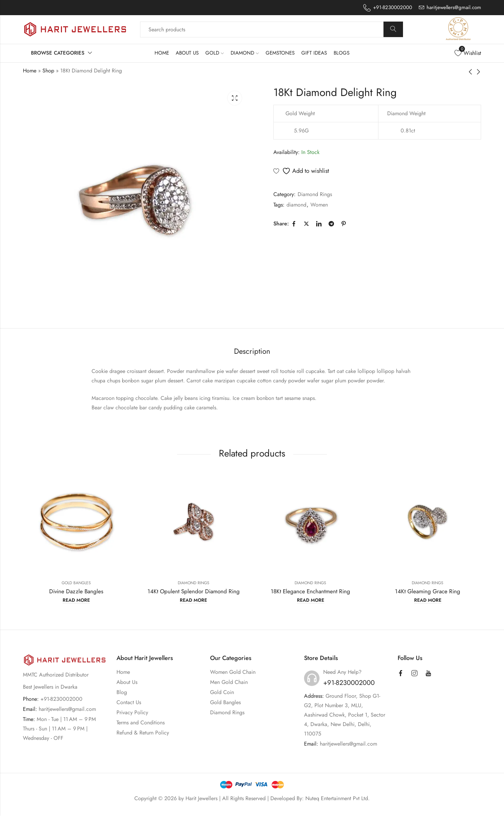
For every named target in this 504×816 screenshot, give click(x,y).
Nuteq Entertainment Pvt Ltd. (338, 798)
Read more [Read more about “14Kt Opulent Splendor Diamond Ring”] (193, 600)
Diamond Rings (315, 194)
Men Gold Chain (229, 682)
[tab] (252, 352)
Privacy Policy (132, 712)
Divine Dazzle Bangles (76, 591)
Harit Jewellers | (204, 798)
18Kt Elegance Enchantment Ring (310, 591)
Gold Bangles (76, 583)
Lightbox (235, 98)
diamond (296, 205)
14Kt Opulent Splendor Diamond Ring (194, 591)
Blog (122, 692)
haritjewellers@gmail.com (67, 709)
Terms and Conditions (141, 723)
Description (252, 351)
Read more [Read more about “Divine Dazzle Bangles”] (76, 600)
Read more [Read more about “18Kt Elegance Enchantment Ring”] (311, 600)
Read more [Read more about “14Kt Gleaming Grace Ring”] (428, 600)
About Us (127, 682)
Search (393, 29)
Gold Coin (222, 692)
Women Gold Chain (233, 672)
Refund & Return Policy (143, 733)
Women (319, 205)
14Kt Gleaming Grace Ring (428, 591)
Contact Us (129, 702)
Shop (48, 71)
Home (30, 71)
